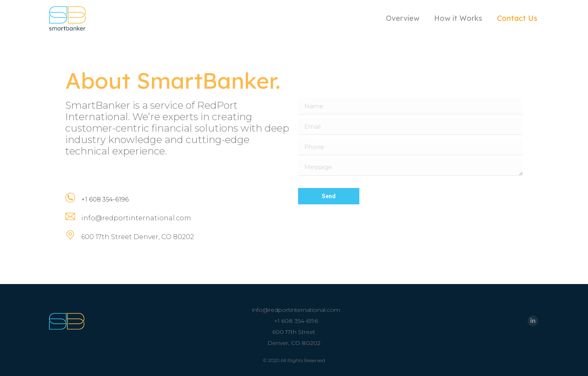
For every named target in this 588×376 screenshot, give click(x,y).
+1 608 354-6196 (296, 321)
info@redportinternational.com (296, 310)
